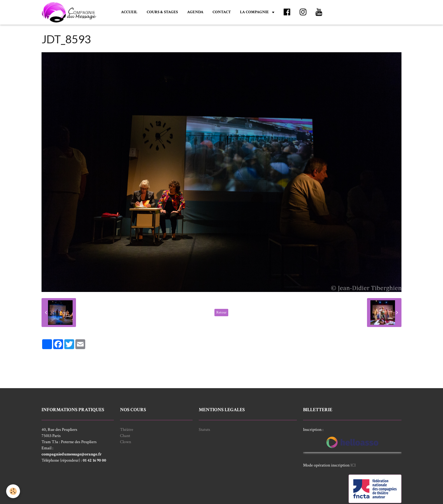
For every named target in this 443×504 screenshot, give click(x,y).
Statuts (204, 430)
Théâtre (127, 430)
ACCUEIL (129, 12)
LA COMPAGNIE (255, 12)
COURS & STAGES (162, 12)
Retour (221, 312)
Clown (126, 442)
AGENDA (195, 12)
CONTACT (222, 12)
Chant (125, 436)
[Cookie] (13, 491)
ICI (353, 465)
